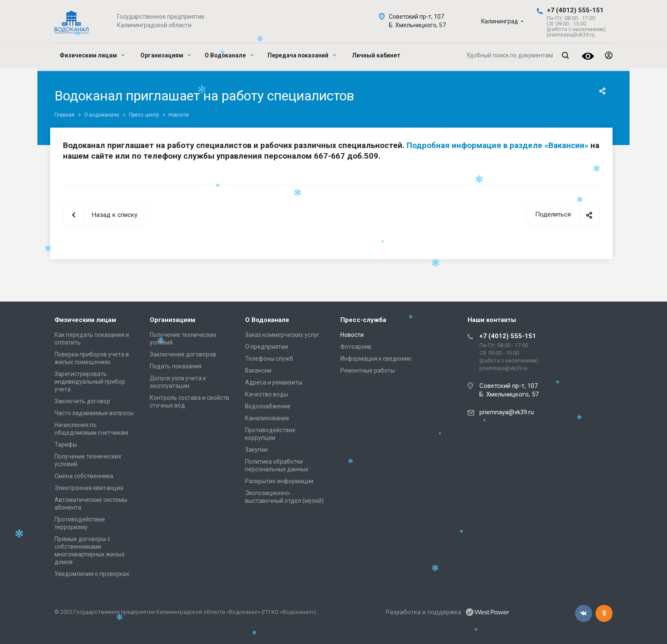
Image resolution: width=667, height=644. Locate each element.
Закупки (256, 450)
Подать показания (176, 366)
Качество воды (267, 394)
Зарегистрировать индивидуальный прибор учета (90, 382)
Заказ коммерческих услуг (282, 335)
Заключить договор (82, 401)
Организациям (166, 55)
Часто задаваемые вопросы (94, 413)
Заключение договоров (183, 354)
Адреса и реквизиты (274, 382)
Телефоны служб (269, 359)
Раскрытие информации (279, 481)
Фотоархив (356, 347)
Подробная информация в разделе (476, 145)
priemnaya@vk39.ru (507, 412)
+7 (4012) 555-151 (575, 10)
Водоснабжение (268, 406)
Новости (352, 335)
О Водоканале (229, 55)
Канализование (267, 418)
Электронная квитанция (89, 488)
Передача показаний (302, 55)
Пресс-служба (363, 320)
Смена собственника (84, 476)
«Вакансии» (566, 145)
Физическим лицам (92, 55)
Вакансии (258, 370)
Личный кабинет (376, 55)
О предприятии (267, 347)
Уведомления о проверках (92, 574)
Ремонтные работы (368, 370)
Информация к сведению (376, 359)
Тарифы (66, 445)
